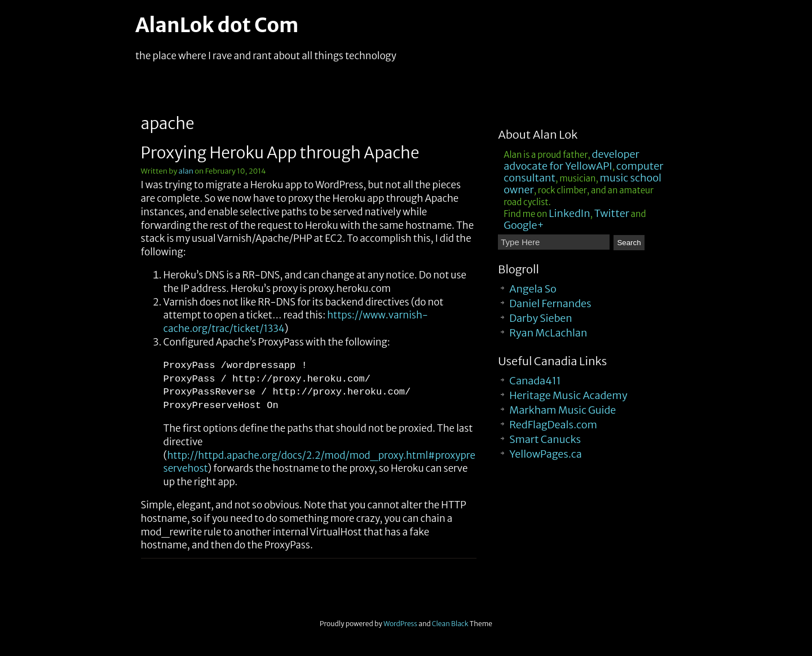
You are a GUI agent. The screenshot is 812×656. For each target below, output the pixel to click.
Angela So (533, 289)
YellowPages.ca (546, 454)
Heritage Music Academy (568, 395)
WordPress (400, 624)
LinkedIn (569, 213)
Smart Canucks (545, 439)
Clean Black (450, 624)
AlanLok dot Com (217, 25)
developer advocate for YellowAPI (571, 160)
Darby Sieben (540, 318)
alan (186, 171)
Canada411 (535, 381)
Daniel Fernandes (550, 303)
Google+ (524, 225)
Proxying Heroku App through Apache (280, 153)
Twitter (612, 213)
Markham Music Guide (562, 410)
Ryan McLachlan (548, 333)
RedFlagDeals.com (553, 425)
